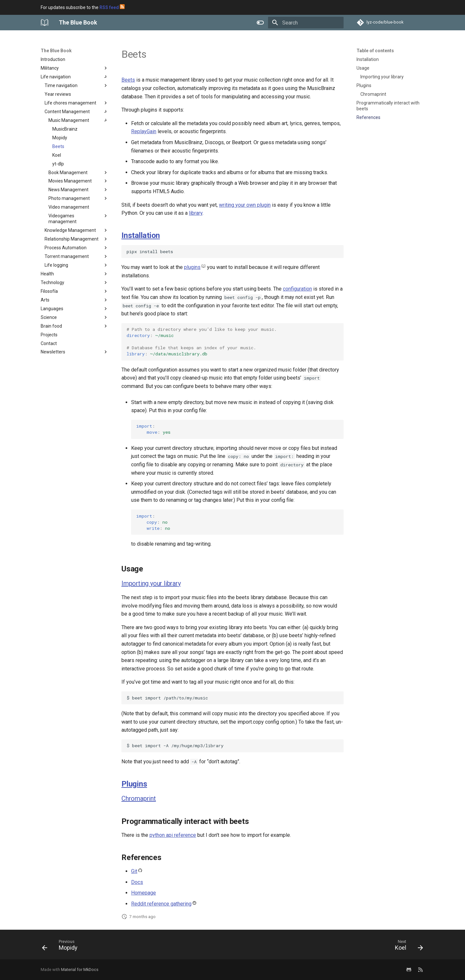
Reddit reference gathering (161, 904)
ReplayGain (144, 131)
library (196, 213)
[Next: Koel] (407, 946)
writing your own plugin (245, 205)
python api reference (173, 835)
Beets (128, 80)
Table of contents (375, 51)
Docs (137, 882)
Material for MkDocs (80, 970)
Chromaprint (139, 798)
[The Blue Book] (45, 23)
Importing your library (151, 583)
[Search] (306, 23)
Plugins (134, 784)
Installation (141, 235)
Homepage (144, 893)
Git (134, 871)
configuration (297, 289)
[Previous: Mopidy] (62, 946)
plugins (192, 267)
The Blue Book (56, 51)
